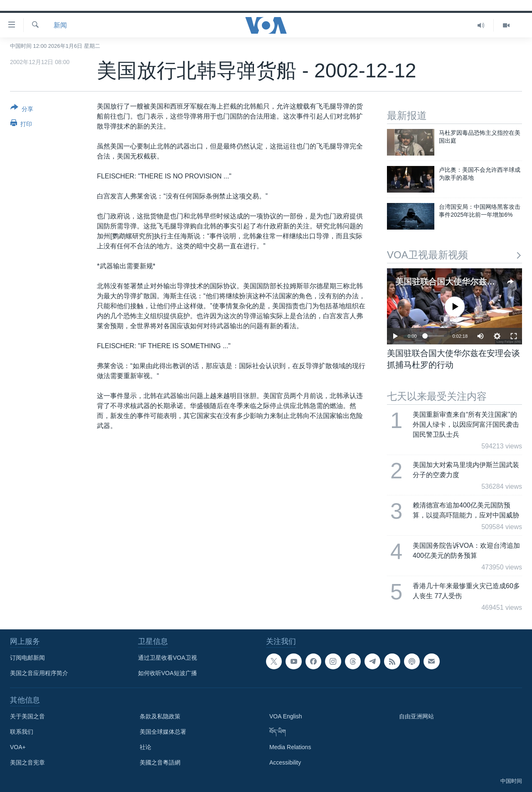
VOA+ (18, 747)
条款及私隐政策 (160, 716)
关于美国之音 (27, 716)
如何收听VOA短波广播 (167, 673)
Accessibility (285, 762)
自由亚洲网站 (416, 716)
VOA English (286, 716)
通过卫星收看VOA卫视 (167, 658)
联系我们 (22, 732)
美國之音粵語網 (160, 762)
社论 (145, 747)
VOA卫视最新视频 (454, 255)
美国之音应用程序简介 (39, 673)
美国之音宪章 (27, 762)
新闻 (60, 25)
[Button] (22, 110)
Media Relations (290, 747)
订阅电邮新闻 (27, 658)
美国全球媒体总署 (163, 732)
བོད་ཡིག (278, 732)
